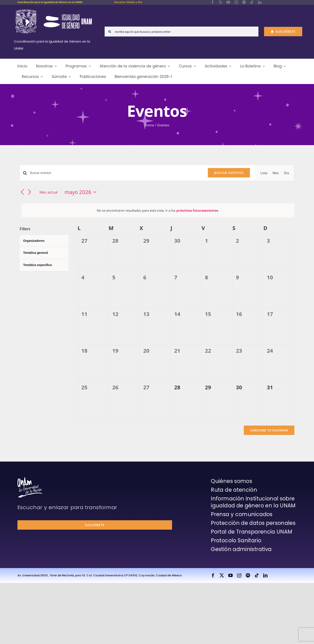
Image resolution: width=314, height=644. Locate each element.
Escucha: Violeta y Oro (128, 2)
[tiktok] (252, 2)
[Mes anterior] (22, 192)
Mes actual (49, 192)
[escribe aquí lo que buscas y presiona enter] (182, 32)
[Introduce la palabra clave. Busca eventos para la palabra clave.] (116, 173)
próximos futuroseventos (197, 210)
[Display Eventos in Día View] (286, 173)
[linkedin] (260, 2)
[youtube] (228, 2)
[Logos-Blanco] (54, 10)
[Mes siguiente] (30, 192)
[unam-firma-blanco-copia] (30, 479)
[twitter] (220, 2)
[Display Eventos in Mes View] (276, 173)
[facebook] (213, 2)
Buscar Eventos (229, 173)
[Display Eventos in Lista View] (264, 173)
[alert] (158, 210)
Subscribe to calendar (269, 430)
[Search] (110, 32)
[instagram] (236, 2)
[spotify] (244, 2)
